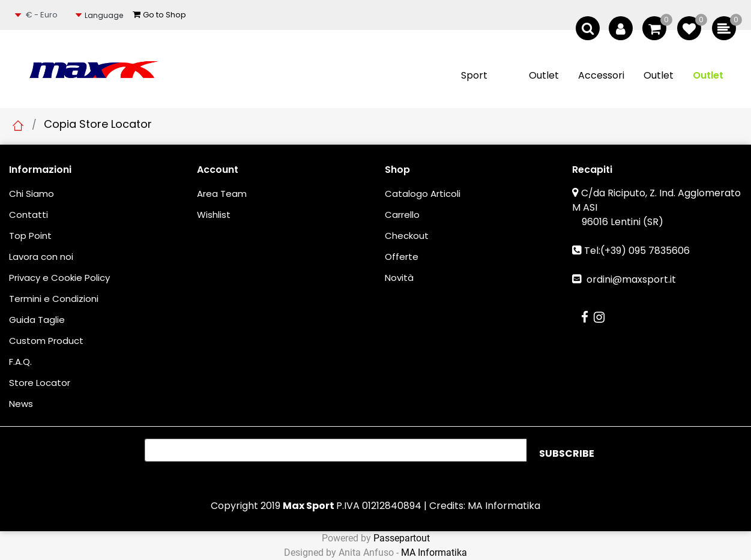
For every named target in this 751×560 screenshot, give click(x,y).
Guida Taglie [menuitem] (37, 320)
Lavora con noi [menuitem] (41, 257)
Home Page (18, 125)
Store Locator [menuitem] (40, 383)
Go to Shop (159, 15)
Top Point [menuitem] (30, 236)
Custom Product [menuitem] (46, 341)
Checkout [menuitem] (407, 236)
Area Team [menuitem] (222, 194)
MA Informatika (504, 506)
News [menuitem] (21, 404)
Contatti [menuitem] (29, 215)
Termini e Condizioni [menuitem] (54, 299)
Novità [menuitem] (399, 278)
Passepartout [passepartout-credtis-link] (402, 538)
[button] (567, 454)
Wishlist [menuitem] (214, 215)
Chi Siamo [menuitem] (32, 194)
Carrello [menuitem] (402, 215)
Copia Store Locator (98, 124)
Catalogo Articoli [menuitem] (423, 194)
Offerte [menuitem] (402, 257)
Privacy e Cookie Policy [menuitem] (59, 278)
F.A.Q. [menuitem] (20, 362)
